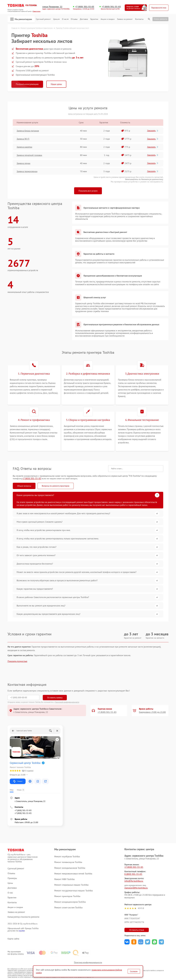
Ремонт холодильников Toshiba (70, 868)
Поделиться (127, 942)
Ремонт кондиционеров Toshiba (70, 902)
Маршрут (18, 781)
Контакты (139, 19)
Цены (56, 19)
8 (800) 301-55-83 (133, 874)
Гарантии (94, 19)
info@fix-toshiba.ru (134, 881)
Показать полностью (17, 661)
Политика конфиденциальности (88, 962)
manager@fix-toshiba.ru (136, 888)
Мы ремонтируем (21, 19)
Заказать (153, 131)
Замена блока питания (28, 131)
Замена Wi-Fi (23, 139)
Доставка (84, 19)
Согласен (134, 971)
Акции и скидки (108, 19)
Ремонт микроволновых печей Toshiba (73, 874)
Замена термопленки (27, 171)
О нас (65, 19)
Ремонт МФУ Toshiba (64, 879)
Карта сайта (13, 939)
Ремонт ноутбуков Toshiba (67, 856)
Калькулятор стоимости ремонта (23, 917)
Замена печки (23, 163)
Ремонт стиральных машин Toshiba (71, 885)
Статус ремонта (160, 19)
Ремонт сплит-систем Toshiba (68, 907)
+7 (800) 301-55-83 (85, 7)
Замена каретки (24, 147)
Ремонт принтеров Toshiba (67, 896)
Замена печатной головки (29, 155)
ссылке (22, 931)
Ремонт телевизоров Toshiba (68, 862)
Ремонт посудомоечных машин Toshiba (73, 891)
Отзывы (74, 19)
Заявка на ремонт (125, 19)
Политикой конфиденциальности (67, 702)
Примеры (12, 878)
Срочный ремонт (43, 19)
